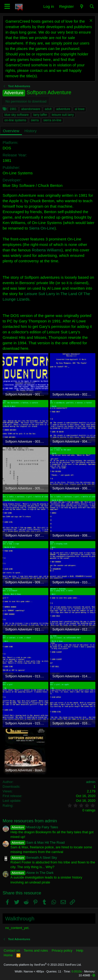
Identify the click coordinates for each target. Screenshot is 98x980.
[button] (7, 7)
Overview (11, 131)
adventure (63, 109)
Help (80, 950)
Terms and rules (36, 950)
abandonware (31, 109)
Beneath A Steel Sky (34, 858)
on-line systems (15, 120)
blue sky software (17, 115)
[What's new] (81, 6)
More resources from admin (30, 821)
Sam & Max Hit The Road (38, 842)
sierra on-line (52, 120)
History (31, 131)
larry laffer (40, 115)
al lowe (80, 109)
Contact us (12, 950)
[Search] (92, 6)
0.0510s (77, 971)
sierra (35, 120)
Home (8, 955)
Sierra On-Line (42, 228)
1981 (13, 109)
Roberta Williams (47, 250)
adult (48, 109)
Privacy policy (62, 950)
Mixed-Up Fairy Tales (34, 827)
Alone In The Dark (32, 873)
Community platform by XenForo (43, 965)
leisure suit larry (63, 115)
